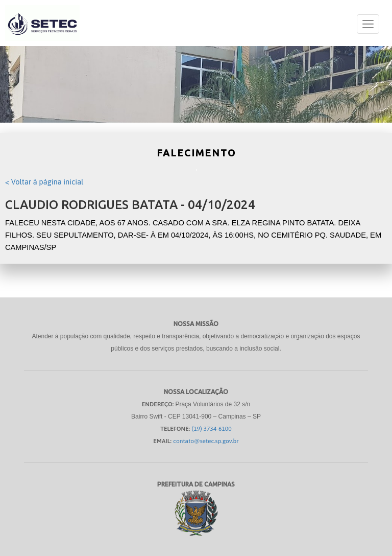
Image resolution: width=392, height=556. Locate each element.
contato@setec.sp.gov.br (206, 441)
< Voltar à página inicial (44, 182)
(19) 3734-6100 (212, 429)
